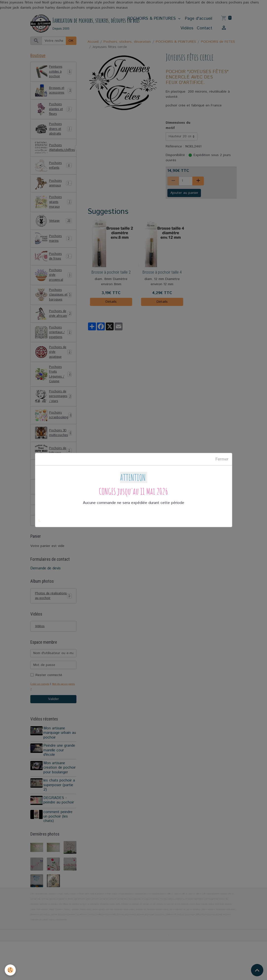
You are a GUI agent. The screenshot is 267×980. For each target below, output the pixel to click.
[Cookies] (10, 970)
